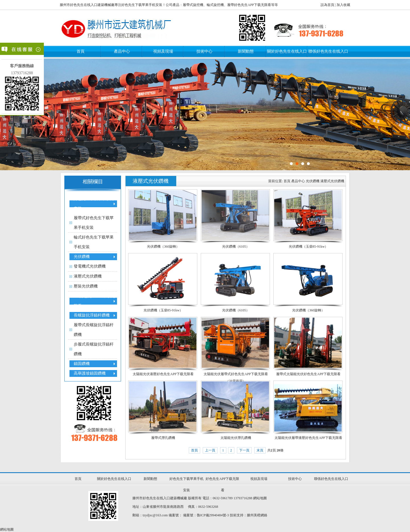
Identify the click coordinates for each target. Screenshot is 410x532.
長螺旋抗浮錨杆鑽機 (92, 315)
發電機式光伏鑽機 (90, 266)
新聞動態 (246, 51)
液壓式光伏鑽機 (88, 276)
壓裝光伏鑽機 (86, 286)
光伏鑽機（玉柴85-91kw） (308, 247)
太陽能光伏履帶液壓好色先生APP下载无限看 (308, 438)
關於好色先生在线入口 (287, 51)
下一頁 (244, 450)
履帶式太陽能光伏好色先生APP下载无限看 (308, 374)
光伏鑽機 (82, 257)
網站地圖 (260, 498)
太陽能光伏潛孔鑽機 (236, 438)
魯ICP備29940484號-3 (213, 515)
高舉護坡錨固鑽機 (90, 373)
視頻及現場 (163, 51)
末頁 (260, 450)
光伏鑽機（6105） (236, 247)
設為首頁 (327, 5)
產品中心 (122, 51)
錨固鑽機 (82, 364)
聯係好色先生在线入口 (328, 51)
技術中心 (204, 51)
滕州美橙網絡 (257, 515)
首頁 (81, 51)
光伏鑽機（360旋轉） (163, 247)
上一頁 (210, 450)
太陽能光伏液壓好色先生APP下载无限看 (163, 374)
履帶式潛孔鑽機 (163, 438)
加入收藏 (343, 5)
